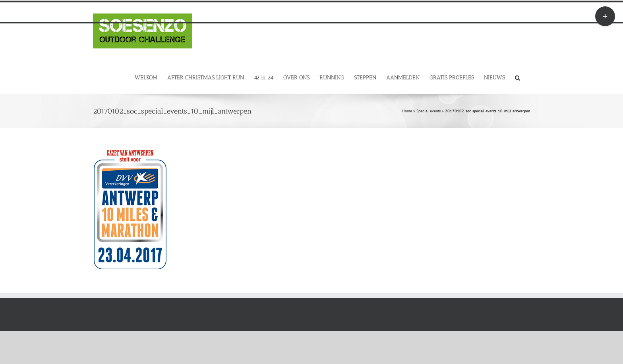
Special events (429, 111)
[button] (518, 77)
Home (407, 111)
